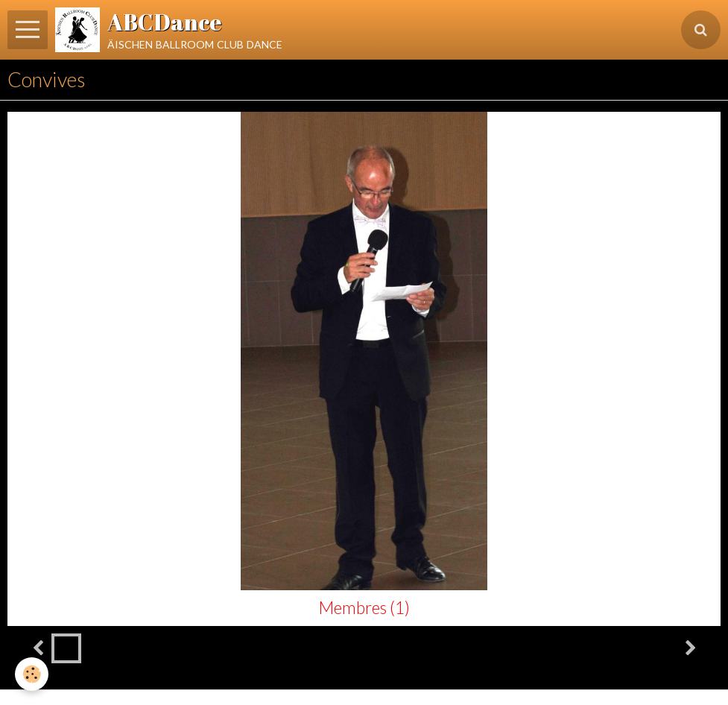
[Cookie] (32, 674)
